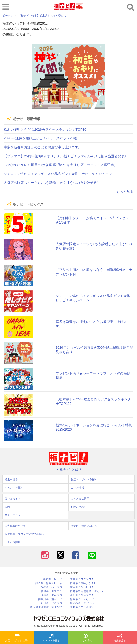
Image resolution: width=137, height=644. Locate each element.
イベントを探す (51, 638)
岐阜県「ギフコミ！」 (54, 591)
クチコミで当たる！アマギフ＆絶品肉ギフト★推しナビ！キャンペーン (58, 174)
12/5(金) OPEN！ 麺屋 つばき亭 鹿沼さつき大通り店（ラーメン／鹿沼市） (61, 165)
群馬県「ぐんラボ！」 (54, 595)
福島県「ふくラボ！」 (54, 587)
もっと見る (123, 192)
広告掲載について (15, 526)
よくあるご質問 (80, 499)
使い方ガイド (13, 499)
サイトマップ (13, 515)
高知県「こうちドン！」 (85, 607)
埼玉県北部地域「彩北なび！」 (49, 607)
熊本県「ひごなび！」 (83, 579)
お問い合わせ (79, 507)
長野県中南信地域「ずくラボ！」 (90, 591)
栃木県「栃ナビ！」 (55, 579)
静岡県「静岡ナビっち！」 (51, 583)
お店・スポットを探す (17, 638)
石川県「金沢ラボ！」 (54, 603)
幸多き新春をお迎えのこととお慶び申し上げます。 (43, 147)
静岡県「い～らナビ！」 (85, 599)
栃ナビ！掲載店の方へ (84, 526)
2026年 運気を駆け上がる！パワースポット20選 (40, 138)
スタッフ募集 (13, 542)
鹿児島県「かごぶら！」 (85, 603)
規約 (7, 507)
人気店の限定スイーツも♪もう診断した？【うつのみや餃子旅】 (52, 183)
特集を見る (120, 638)
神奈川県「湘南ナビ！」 (53, 599)
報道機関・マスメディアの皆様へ (25, 534)
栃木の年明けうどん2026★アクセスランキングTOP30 (45, 130)
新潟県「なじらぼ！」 (83, 587)
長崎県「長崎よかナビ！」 (86, 583)
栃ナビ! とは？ (68, 470)
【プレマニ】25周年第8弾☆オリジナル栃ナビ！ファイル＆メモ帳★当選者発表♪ (65, 156)
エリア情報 (86, 638)
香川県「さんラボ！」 (83, 595)
